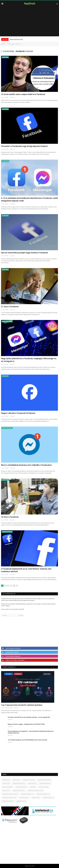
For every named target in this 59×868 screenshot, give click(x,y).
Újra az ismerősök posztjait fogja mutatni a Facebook (24, 253)
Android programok (7, 321)
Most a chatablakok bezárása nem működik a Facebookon (26, 465)
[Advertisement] (29, 23)
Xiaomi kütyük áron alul (16, 39)
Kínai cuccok (32, 784)
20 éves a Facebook (10, 517)
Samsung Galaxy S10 (43, 794)
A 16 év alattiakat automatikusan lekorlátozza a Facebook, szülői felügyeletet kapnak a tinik (29, 199)
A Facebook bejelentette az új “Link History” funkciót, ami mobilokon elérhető (26, 570)
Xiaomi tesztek (21, 801)
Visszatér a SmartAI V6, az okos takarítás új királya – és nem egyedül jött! (29, 717)
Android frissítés (29, 780)
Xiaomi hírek (36, 798)
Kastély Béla (9, 708)
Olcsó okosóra (44, 787)
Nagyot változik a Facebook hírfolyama (18, 413)
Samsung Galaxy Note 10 (10, 794)
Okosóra (33, 787)
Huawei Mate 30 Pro (19, 784)
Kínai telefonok (8, 787)
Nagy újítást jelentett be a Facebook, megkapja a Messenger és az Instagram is (29, 360)
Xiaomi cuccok (24, 798)
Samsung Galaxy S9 (27, 794)
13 (14, 586)
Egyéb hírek (5, 57)
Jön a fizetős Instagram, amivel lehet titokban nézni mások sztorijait (27, 740)
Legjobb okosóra (21, 787)
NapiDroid (30, 4)
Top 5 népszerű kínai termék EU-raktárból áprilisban (22, 705)
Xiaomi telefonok (8, 801)
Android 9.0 (6, 780)
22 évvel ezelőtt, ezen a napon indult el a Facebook (23, 94)
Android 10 (16, 780)
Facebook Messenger (44, 780)
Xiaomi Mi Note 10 (48, 798)
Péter (7, 97)
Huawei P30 (6, 784)
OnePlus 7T (6, 791)
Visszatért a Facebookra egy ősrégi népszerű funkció (24, 146)
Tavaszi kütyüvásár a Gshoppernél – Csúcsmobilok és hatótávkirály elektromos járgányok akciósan (31, 732)
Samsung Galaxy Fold (9, 798)
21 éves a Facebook (10, 307)
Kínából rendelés (45, 784)
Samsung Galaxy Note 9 (35, 791)
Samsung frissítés (19, 791)
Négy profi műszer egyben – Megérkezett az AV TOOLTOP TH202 (26, 724)
